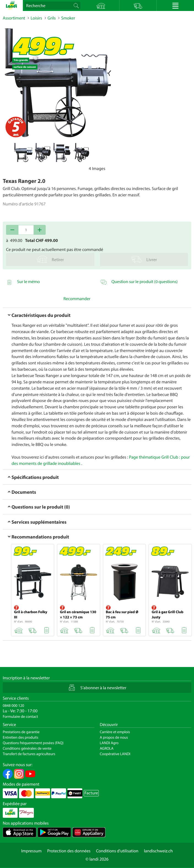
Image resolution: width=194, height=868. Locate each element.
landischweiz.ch (158, 851)
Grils (52, 18)
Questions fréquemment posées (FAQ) (33, 743)
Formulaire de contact (20, 716)
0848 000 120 (13, 705)
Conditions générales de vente (27, 748)
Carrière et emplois (115, 732)
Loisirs (36, 18)
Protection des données (69, 851)
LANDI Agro (109, 743)
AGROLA (107, 748)
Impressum (31, 851)
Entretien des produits (21, 737)
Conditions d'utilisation (117, 851)
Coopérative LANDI (115, 754)
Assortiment (14, 18)
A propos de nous (114, 737)
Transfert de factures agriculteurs (29, 754)
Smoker (68, 18)
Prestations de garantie (21, 732)
